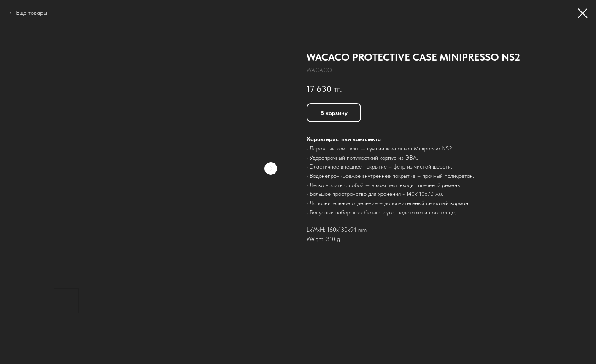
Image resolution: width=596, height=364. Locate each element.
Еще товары (32, 13)
